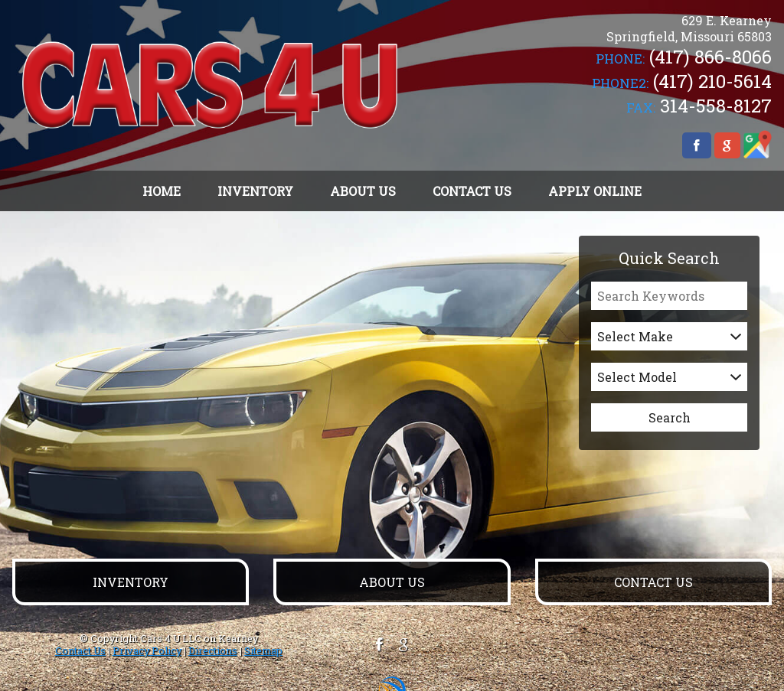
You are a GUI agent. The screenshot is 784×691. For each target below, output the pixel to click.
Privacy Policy (147, 650)
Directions (213, 650)
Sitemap (263, 650)
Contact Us (80, 650)
